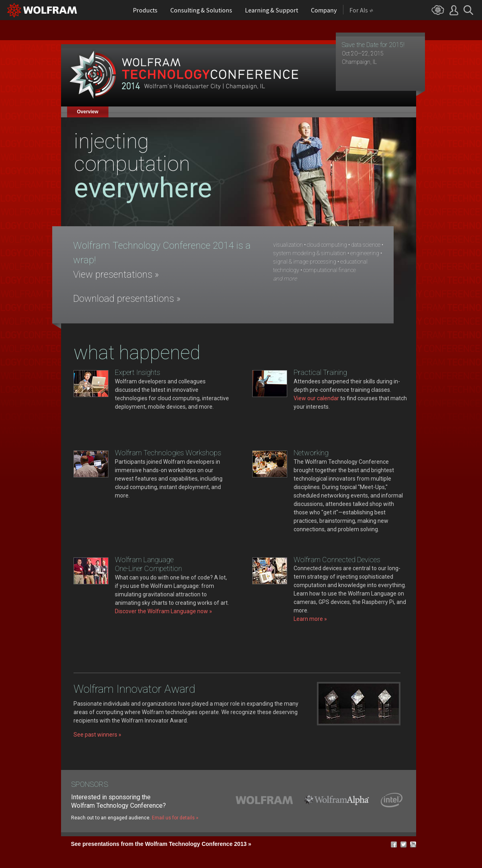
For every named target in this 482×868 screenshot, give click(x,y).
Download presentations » (127, 299)
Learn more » (310, 619)
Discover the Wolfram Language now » (163, 611)
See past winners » (97, 735)
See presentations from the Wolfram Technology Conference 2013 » (161, 844)
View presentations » (116, 274)
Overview (88, 112)
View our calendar (316, 398)
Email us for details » (175, 818)
